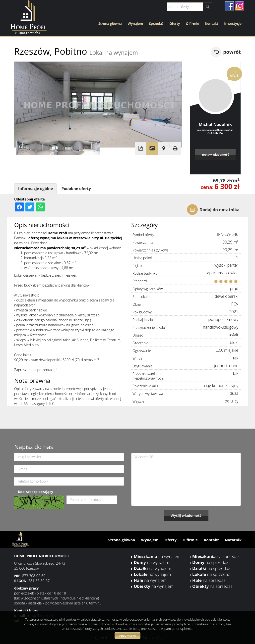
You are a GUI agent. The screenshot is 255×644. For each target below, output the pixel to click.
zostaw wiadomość (215, 154)
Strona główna (110, 24)
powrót (232, 52)
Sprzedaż (156, 24)
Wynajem (135, 24)
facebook (229, 6)
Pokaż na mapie (164, 149)
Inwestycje (233, 24)
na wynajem (157, 556)
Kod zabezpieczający (35, 492)
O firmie (192, 24)
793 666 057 (215, 133)
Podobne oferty (76, 189)
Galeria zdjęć (152, 149)
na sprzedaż (216, 556)
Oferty (175, 24)
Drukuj (175, 149)
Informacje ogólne (35, 189)
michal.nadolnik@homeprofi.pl (215, 130)
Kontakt (212, 24)
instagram (239, 6)
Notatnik (233, 540)
